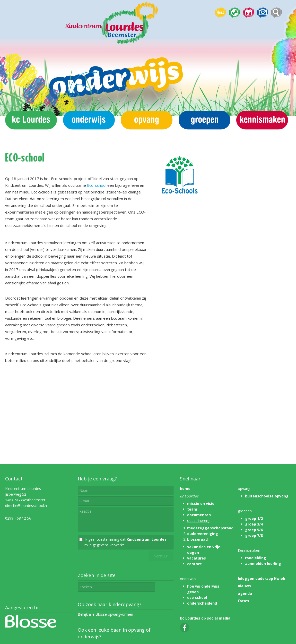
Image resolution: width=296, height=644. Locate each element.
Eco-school (97, 185)
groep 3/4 (254, 524)
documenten (199, 515)
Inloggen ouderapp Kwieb (262, 578)
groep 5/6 (254, 530)
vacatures (197, 558)
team (192, 509)
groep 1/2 (254, 518)
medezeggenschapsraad (210, 528)
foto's (243, 601)
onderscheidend (202, 603)
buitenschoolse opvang (267, 496)
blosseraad (197, 539)
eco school (197, 598)
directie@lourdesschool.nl (26, 506)
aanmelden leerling (263, 563)
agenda (245, 593)
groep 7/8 (254, 535)
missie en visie (201, 503)
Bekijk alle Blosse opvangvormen (105, 614)
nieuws (244, 586)
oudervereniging (203, 534)
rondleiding (256, 558)
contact (194, 564)
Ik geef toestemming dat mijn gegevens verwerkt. (125, 542)
